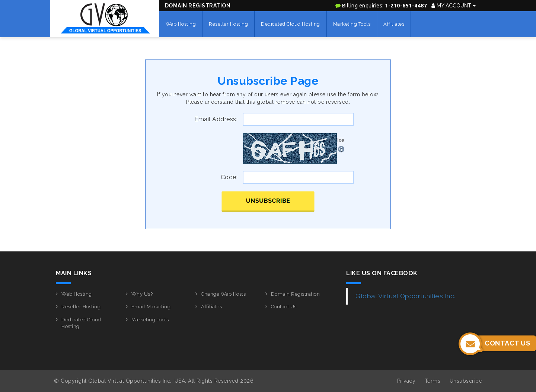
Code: (229, 177)
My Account (454, 6)
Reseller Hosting (228, 24)
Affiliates (394, 24)
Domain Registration (198, 6)
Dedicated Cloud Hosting (291, 24)
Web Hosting (181, 24)
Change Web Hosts (223, 294)
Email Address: (216, 119)
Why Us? (142, 294)
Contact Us (284, 307)
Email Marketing (151, 307)
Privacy (406, 381)
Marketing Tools (352, 24)
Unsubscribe (466, 381)
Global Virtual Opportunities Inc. (406, 296)
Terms (433, 381)
